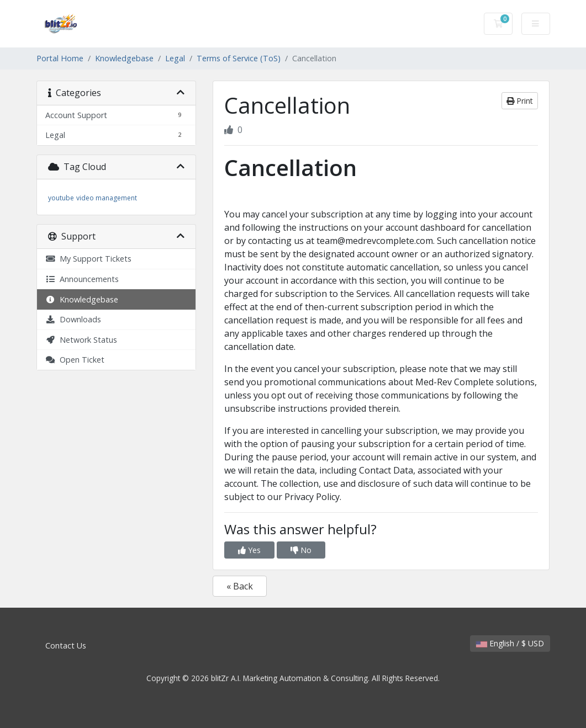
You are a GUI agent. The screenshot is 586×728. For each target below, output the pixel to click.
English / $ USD (510, 643)
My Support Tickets (88, 259)
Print (520, 101)
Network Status (81, 340)
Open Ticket (75, 360)
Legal (175, 58)
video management (107, 198)
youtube (61, 198)
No (301, 550)
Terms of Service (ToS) (239, 58)
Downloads (73, 319)
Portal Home (60, 58)
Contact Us (66, 645)
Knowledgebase (124, 58)
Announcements (82, 279)
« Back (240, 586)
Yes (249, 550)
